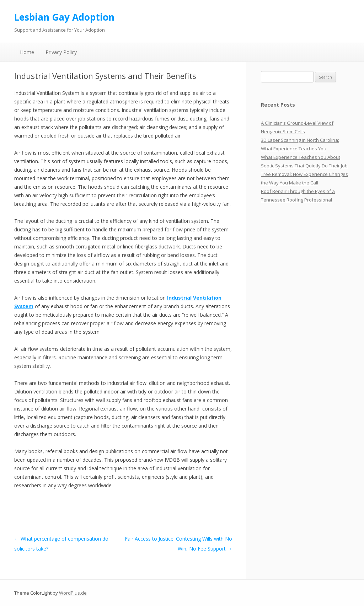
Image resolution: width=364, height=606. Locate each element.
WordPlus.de (73, 593)
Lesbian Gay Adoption (64, 17)
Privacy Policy (61, 52)
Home (27, 52)
